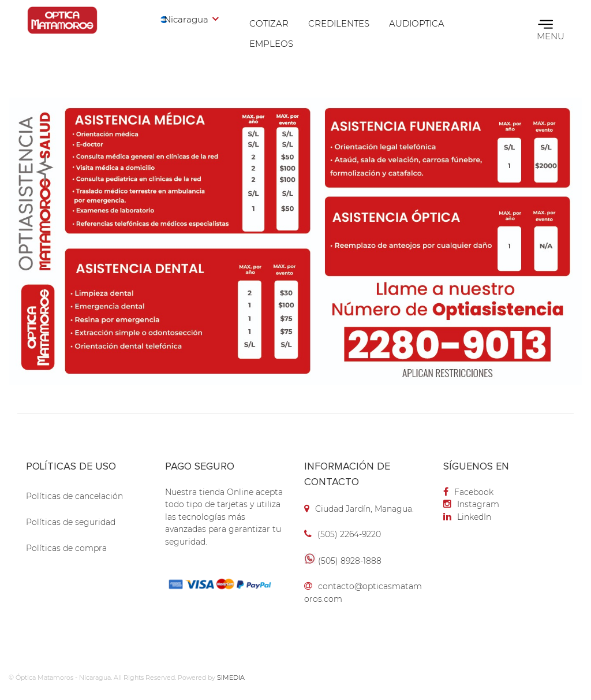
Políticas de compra (66, 548)
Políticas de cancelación (74, 496)
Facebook (468, 492)
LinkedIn (467, 517)
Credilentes (339, 23)
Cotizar (269, 23)
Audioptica (417, 23)
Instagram (471, 504)
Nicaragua (186, 19)
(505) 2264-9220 (349, 534)
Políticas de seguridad (71, 522)
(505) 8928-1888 (350, 561)
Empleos (271, 44)
